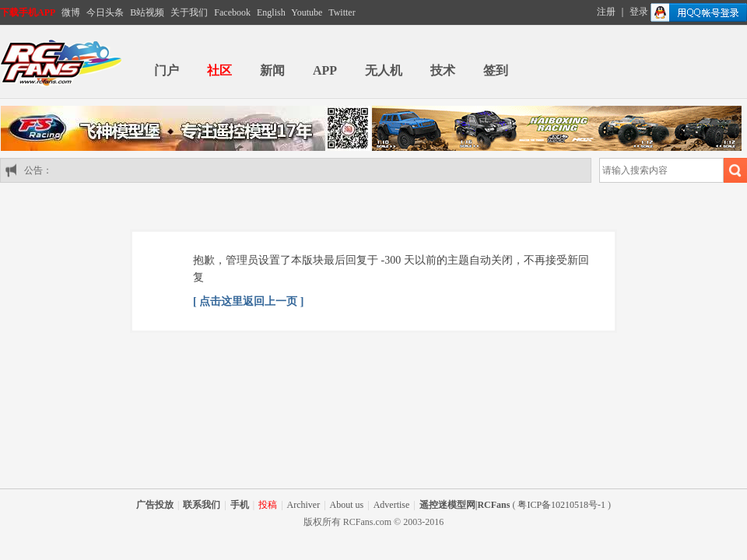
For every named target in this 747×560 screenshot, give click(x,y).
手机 (240, 505)
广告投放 (155, 505)
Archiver (304, 505)
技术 (443, 70)
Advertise (392, 505)
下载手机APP (28, 12)
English (271, 12)
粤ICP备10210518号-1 (561, 505)
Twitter (342, 12)
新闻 (272, 70)
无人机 (384, 70)
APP (325, 70)
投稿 (268, 505)
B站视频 (147, 12)
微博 (71, 12)
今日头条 (105, 12)
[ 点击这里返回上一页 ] (248, 301)
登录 (639, 12)
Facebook (232, 12)
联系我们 (202, 505)
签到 (496, 70)
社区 (219, 70)
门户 (167, 70)
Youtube (307, 12)
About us (347, 505)
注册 (606, 12)
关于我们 (189, 12)
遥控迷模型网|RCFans (465, 505)
